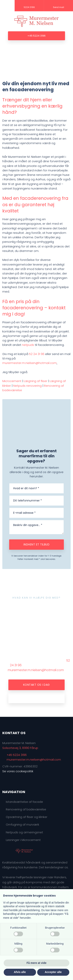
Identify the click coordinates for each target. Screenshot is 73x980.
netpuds (28, 345)
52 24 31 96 (37, 354)
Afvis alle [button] (20, 972)
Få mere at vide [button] (37, 963)
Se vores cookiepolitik (18, 771)
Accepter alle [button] (53, 972)
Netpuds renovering (27, 386)
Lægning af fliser (36, 381)
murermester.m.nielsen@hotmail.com (29, 363)
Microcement (12, 381)
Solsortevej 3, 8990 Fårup (20, 748)
